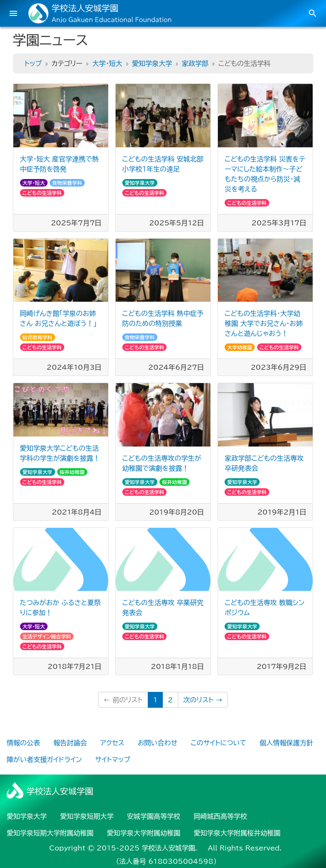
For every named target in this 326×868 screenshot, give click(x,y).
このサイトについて (219, 743)
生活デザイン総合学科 (47, 636)
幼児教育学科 (38, 337)
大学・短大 (107, 63)
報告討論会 (70, 743)
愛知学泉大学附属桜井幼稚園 (237, 833)
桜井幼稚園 (72, 472)
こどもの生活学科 (42, 193)
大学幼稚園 (240, 347)
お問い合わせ (158, 743)
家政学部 (195, 63)
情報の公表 (23, 743)
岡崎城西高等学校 (220, 816)
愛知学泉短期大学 (87, 816)
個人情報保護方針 (286, 743)
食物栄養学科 (67, 183)
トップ (33, 63)
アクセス (112, 743)
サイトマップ (113, 759)
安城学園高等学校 (154, 816)
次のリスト (203, 700)
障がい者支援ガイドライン (44, 759)
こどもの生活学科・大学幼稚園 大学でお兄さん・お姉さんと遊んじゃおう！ (264, 323)
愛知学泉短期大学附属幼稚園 (50, 833)
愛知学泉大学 (152, 63)
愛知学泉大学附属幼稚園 (144, 833)
